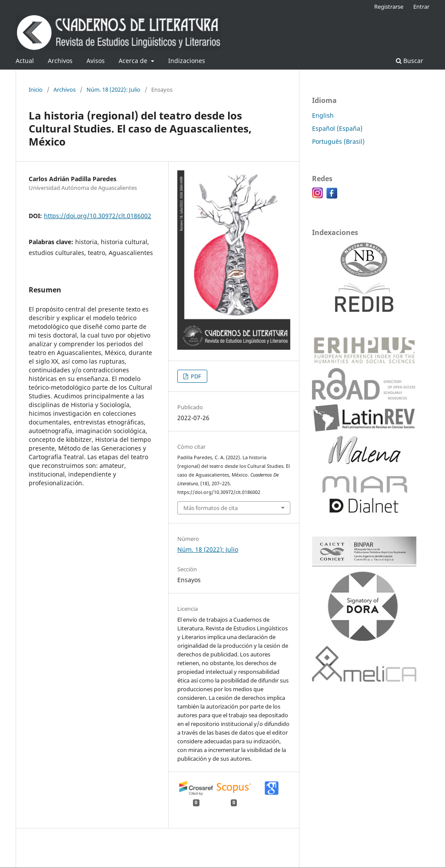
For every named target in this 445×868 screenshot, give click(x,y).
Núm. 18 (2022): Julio (113, 89)
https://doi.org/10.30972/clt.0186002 (98, 216)
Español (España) (337, 128)
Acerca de (134, 61)
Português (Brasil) (338, 141)
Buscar (410, 61)
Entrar (421, 7)
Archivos (60, 61)
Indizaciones (187, 61)
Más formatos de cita (211, 508)
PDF (195, 376)
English (323, 115)
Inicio (36, 89)
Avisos (96, 61)
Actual (25, 61)
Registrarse (389, 7)
